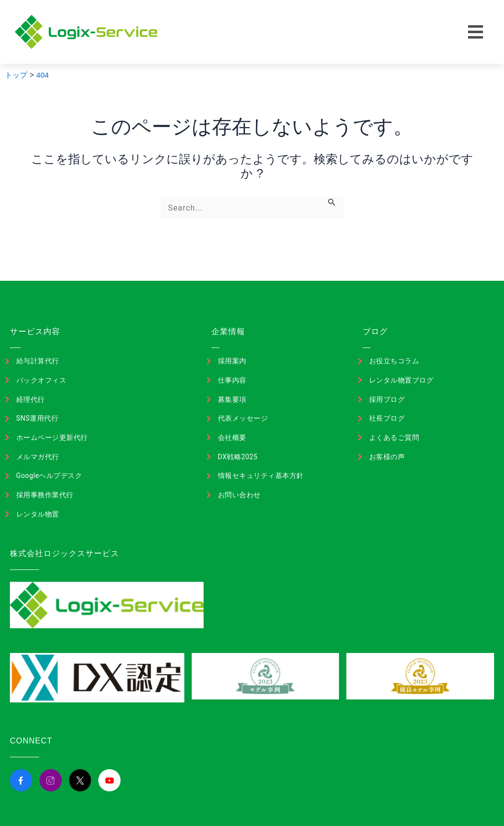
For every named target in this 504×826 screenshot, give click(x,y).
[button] (476, 32)
